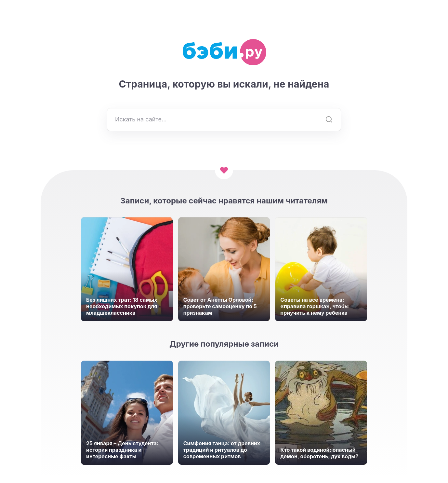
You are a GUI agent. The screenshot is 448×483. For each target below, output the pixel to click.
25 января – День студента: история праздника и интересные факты (122, 450)
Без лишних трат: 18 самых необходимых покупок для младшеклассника (122, 306)
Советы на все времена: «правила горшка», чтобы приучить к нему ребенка (314, 306)
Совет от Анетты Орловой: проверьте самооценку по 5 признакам (220, 306)
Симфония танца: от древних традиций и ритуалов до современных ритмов (222, 450)
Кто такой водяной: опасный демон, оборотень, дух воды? (319, 453)
